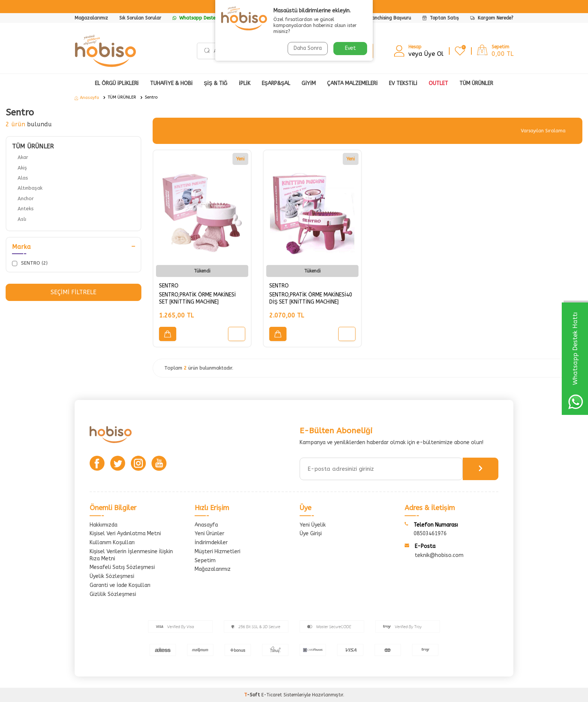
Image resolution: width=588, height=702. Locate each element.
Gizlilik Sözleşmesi (113, 594)
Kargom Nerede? (492, 18)
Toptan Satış (441, 18)
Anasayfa (87, 98)
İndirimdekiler (211, 543)
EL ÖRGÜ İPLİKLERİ (117, 83)
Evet (350, 48)
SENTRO (169, 286)
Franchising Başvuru (389, 18)
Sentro (151, 97)
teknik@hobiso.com (439, 555)
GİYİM (309, 83)
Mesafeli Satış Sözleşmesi (122, 567)
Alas (23, 178)
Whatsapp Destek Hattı (202, 18)
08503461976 (430, 534)
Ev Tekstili (403, 83)
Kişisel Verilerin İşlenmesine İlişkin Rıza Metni (131, 555)
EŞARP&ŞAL (276, 83)
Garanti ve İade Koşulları (120, 585)
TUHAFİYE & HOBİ (171, 83)
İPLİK (245, 83)
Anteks (26, 209)
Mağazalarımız (91, 18)
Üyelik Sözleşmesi (112, 576)
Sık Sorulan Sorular (140, 18)
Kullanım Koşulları (112, 543)
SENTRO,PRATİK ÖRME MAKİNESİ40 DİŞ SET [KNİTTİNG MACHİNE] (311, 298)
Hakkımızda (103, 525)
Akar (23, 157)
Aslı (22, 219)
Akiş (22, 168)
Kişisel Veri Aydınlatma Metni (125, 534)
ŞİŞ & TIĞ (216, 83)
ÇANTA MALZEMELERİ (352, 83)
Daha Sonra (308, 48)
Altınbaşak (30, 188)
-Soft (253, 695)
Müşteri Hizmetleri (217, 552)
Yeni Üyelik (313, 525)
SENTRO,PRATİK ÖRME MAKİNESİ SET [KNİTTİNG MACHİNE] (197, 298)
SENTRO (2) (30, 263)
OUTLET (438, 83)
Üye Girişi (311, 534)
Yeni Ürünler (209, 534)
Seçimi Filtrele (73, 292)
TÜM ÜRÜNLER (122, 97)
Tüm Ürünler (476, 83)
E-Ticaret (272, 695)
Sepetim (205, 561)
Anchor (26, 198)
